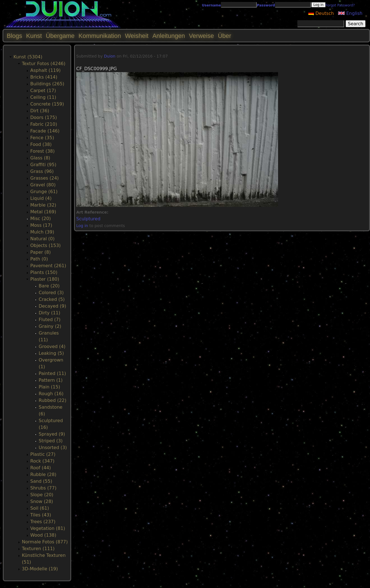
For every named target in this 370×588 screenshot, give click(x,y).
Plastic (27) (43, 454)
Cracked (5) (52, 299)
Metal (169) (43, 212)
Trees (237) (43, 522)
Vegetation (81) (48, 528)
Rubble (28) (43, 474)
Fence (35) (42, 138)
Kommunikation (100, 36)
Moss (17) (41, 225)
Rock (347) (42, 461)
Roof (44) (41, 468)
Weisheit (137, 36)
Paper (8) (41, 252)
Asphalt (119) (45, 70)
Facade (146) (45, 131)
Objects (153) (46, 245)
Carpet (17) (43, 91)
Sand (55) (41, 481)
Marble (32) (43, 205)
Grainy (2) (50, 326)
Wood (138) (43, 535)
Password (266, 5)
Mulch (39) (42, 232)
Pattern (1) (51, 380)
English (350, 13)
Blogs (14, 36)
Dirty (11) (49, 313)
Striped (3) (51, 441)
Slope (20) (42, 495)
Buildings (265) (47, 84)
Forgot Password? (340, 5)
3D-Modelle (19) (40, 569)
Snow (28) (42, 501)
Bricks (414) (44, 77)
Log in (82, 226)
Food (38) (41, 144)
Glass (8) (40, 158)
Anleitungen (169, 36)
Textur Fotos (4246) (44, 64)
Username (211, 5)
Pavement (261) (48, 266)
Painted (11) (52, 373)
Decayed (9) (52, 306)
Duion (110, 56)
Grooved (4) (52, 346)
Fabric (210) (44, 124)
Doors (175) (44, 117)
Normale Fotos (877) (45, 542)
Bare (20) (49, 286)
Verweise (201, 36)
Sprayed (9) (52, 434)
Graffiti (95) (43, 165)
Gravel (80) (43, 185)
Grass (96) (42, 171)
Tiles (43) (41, 515)
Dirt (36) (40, 111)
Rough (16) (51, 394)
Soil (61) (40, 508)
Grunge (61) (44, 192)
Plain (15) (49, 387)
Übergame (60, 36)
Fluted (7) (50, 320)
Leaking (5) (51, 353)
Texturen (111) (38, 549)
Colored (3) (51, 293)
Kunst (34, 36)
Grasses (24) (45, 178)
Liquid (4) (41, 198)
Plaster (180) (45, 279)
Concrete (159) (47, 104)
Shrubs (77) (43, 488)
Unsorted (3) (53, 448)
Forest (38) (42, 151)
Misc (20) (41, 219)
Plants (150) (44, 272)
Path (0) (39, 259)
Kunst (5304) (28, 57)
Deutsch (321, 13)
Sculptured (88, 219)
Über (225, 36)
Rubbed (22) (53, 400)
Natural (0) (42, 239)
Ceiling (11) (43, 97)
